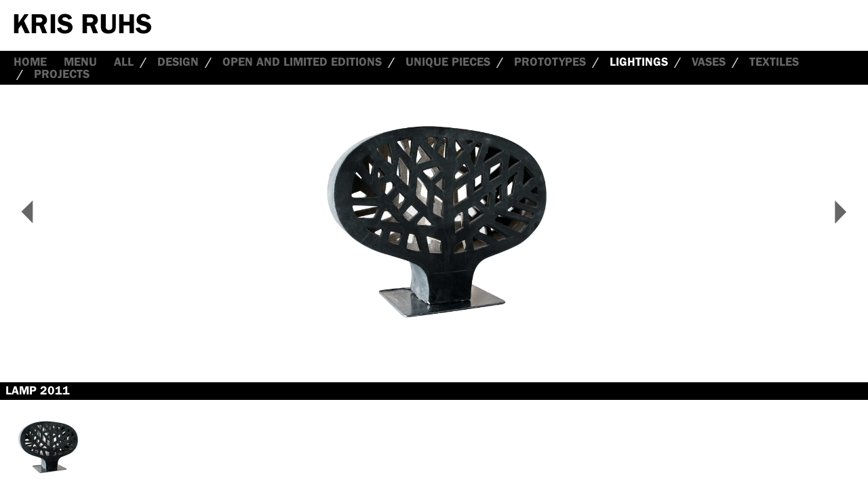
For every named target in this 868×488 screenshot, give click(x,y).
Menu (80, 62)
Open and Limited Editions (302, 62)
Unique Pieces (448, 62)
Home (30, 62)
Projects (62, 74)
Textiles (774, 62)
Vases (709, 62)
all (124, 62)
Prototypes (550, 62)
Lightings (639, 62)
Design (178, 62)
